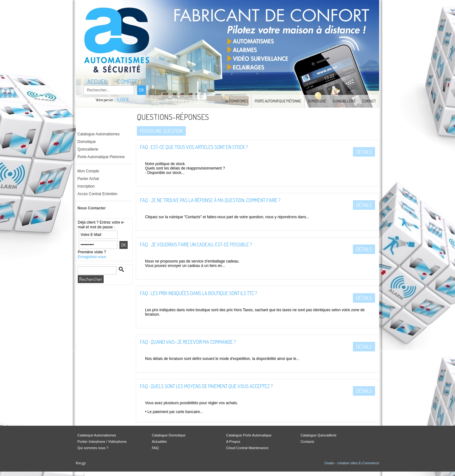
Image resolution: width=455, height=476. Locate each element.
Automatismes (237, 101)
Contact (369, 101)
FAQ (155, 448)
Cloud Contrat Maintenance (247, 448)
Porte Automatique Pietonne (101, 157)
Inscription (86, 186)
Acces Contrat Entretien (97, 194)
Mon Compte (88, 171)
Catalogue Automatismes (98, 134)
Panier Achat (88, 179)
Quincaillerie (344, 101)
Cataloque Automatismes (97, 435)
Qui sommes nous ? (93, 448)
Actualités (159, 442)
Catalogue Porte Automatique (249, 435)
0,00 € (123, 99)
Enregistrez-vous (92, 257)
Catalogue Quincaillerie (318, 435)
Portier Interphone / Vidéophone (102, 442)
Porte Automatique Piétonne (278, 101)
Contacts (307, 442)
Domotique (317, 101)
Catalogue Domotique (168, 435)
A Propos (233, 442)
